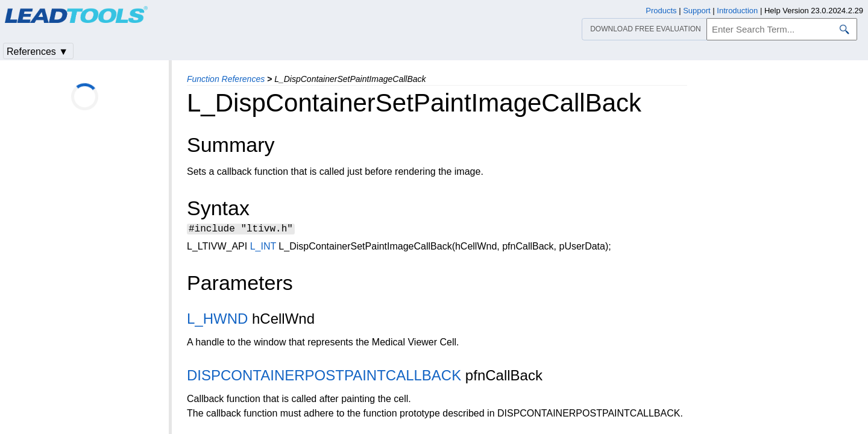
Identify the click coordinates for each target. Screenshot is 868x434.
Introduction (737, 11)
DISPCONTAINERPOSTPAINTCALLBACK (324, 377)
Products (661, 11)
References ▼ (37, 52)
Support (697, 11)
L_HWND (217, 320)
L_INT (263, 248)
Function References (226, 79)
